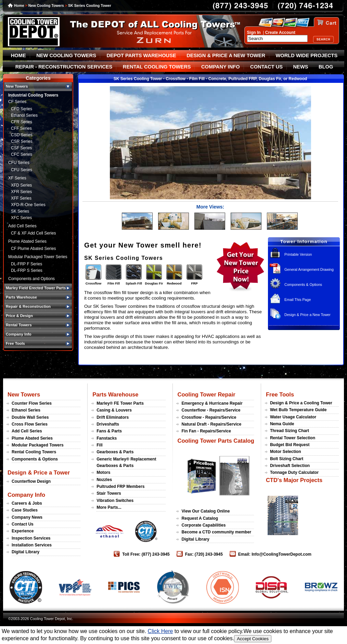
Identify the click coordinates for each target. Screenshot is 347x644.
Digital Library (25, 552)
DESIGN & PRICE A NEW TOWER (226, 55)
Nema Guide (282, 424)
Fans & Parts (109, 431)
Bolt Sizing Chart (287, 459)
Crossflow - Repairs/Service (209, 417)
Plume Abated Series (27, 241)
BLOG (326, 67)
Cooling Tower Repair (206, 394)
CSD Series (22, 135)
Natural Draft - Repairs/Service (211, 424)
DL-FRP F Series (27, 264)
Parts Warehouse (115, 394)
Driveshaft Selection (290, 466)
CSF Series (21, 148)
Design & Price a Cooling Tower (301, 403)
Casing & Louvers (114, 410)
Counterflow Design (31, 481)
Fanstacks (107, 438)
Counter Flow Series (32, 403)
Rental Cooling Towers (34, 452)
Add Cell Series (22, 226)
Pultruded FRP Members (120, 487)
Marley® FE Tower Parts (120, 403)
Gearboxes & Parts (115, 452)
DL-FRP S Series (27, 270)
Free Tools (280, 394)
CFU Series (19, 163)
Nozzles (104, 480)
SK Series (20, 211)
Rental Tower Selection (293, 438)
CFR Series (22, 122)
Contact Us (23, 524)
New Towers (24, 394)
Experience (23, 531)
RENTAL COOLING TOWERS (157, 67)
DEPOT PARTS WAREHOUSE (141, 55)
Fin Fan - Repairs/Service (206, 431)
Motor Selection (286, 452)
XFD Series (21, 185)
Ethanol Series (24, 115)
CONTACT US (266, 67)
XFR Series (21, 192)
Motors (103, 472)
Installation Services (32, 545)
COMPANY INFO (221, 67)
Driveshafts (108, 424)
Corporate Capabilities (203, 525)
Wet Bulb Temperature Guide (298, 410)
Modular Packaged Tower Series (38, 257)
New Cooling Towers (46, 5)
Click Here (160, 631)
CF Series (17, 102)
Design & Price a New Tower (307, 315)
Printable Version (298, 254)
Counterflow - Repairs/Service (211, 410)
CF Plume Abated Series (33, 249)
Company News (27, 517)
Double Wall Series (30, 417)
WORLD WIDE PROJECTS (307, 55)
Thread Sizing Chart (290, 431)
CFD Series (22, 109)
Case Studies (25, 510)
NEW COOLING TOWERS (66, 55)
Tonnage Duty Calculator (294, 472)
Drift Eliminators (113, 417)
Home (19, 5)
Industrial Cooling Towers (33, 95)
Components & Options (303, 285)
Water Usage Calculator (293, 417)
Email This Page (298, 300)
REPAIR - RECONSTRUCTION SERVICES (64, 67)
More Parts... (109, 507)
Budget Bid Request (290, 445)
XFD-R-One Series (28, 205)
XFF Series (21, 198)
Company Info (26, 495)
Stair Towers (109, 493)
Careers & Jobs (27, 503)
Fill (99, 445)
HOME (18, 55)
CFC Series (22, 154)
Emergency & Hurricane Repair (212, 403)
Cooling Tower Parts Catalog (216, 441)
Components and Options (31, 279)
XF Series (17, 178)
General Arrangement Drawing (309, 269)
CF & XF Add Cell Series (33, 233)
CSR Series (22, 141)
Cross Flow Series (30, 424)
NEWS (301, 67)
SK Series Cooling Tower (90, 5)
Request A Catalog (200, 518)
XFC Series (21, 218)
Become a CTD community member (216, 532)
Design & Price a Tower (39, 472)
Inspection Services (31, 538)
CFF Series (21, 128)
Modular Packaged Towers (38, 445)
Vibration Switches (115, 501)
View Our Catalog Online (205, 511)
